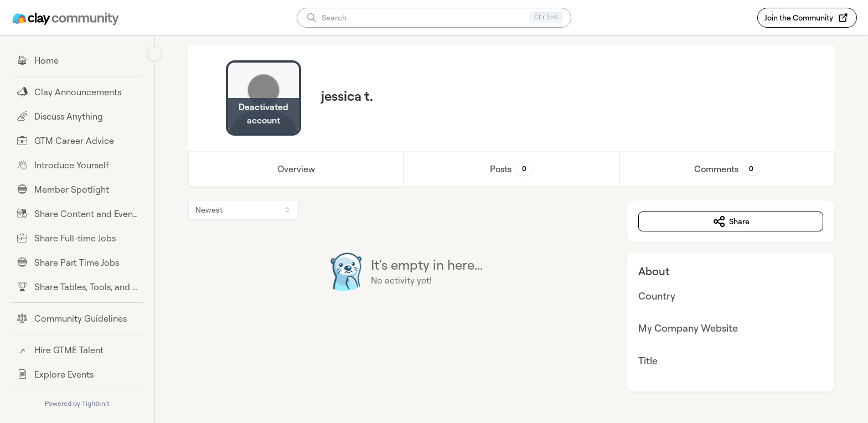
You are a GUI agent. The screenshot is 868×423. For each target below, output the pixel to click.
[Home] (77, 60)
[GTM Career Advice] (77, 141)
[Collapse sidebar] (154, 54)
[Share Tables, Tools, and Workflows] (77, 287)
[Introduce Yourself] (77, 165)
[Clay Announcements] (77, 92)
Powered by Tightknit (77, 403)
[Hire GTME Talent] (77, 350)
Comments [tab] (727, 169)
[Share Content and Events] (77, 214)
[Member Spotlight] (77, 189)
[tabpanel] (512, 296)
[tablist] (512, 169)
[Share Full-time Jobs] (77, 238)
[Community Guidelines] (77, 318)
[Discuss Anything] (77, 116)
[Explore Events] (77, 374)
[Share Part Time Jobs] (77, 262)
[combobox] (244, 210)
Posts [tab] (511, 169)
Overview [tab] (296, 169)
